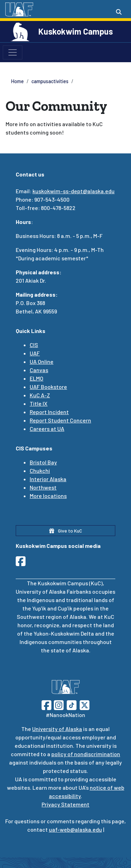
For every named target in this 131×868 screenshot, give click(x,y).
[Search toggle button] (119, 12)
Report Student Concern (60, 420)
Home (17, 81)
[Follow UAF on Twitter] (85, 704)
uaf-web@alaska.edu (75, 829)
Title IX (39, 403)
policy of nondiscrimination (86, 754)
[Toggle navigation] (13, 52)
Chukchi (40, 471)
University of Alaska (57, 729)
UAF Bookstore (48, 387)
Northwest (43, 487)
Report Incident (49, 412)
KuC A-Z (40, 395)
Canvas (39, 370)
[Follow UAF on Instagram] (58, 704)
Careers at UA (47, 429)
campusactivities (50, 81)
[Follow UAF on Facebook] (46, 704)
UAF (35, 353)
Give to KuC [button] (66, 531)
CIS (34, 345)
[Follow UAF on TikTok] (72, 704)
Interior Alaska (48, 479)
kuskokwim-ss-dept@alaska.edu (74, 191)
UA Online (42, 361)
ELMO (37, 378)
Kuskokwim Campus (76, 31)
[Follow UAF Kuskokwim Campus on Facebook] (23, 563)
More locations (48, 496)
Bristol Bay (43, 462)
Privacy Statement (65, 804)
